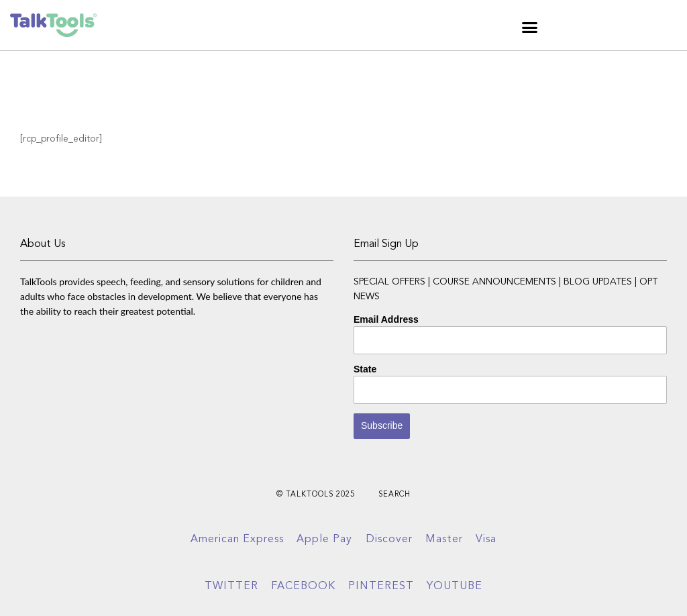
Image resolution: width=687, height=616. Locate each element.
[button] (530, 27)
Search (394, 495)
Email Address (386, 319)
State (365, 369)
